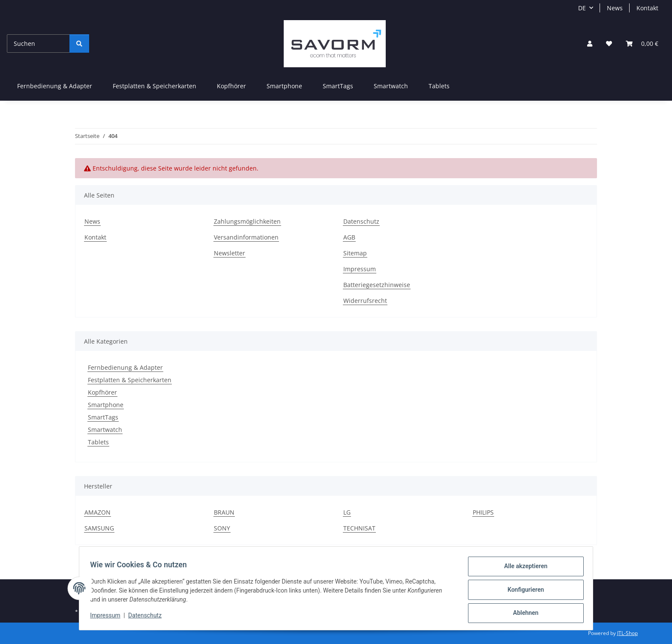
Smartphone (106, 405)
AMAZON (97, 512)
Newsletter (229, 253)
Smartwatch (105, 430)
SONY (222, 528)
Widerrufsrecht (365, 301)
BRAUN (224, 512)
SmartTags (103, 417)
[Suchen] (38, 43)
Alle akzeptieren (523, 569)
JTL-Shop (627, 633)
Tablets (98, 442)
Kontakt (647, 8)
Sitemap (355, 253)
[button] (590, 43)
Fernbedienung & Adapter (125, 367)
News (615, 8)
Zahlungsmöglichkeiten (247, 221)
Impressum (108, 617)
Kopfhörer (102, 392)
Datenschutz (148, 617)
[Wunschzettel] (609, 43)
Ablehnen (523, 614)
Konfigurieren (523, 591)
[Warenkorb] (642, 43)
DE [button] (582, 8)
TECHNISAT (359, 528)
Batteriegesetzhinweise (377, 285)
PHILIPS (483, 512)
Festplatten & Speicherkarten (130, 380)
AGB (349, 237)
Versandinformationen (246, 237)
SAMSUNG (99, 528)
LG (347, 512)
